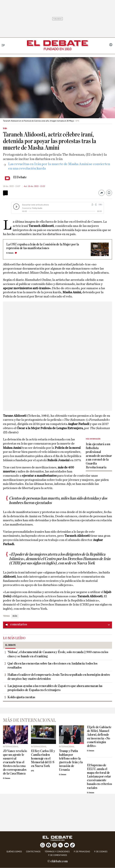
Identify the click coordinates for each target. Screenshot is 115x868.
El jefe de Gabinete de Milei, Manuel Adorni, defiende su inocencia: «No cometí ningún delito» (99, 737)
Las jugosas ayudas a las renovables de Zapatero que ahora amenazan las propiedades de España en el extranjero (55, 688)
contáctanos (33, 852)
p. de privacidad (82, 852)
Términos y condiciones (57, 852)
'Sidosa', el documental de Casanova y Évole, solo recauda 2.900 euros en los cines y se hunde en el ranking (58, 654)
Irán (15, 616)
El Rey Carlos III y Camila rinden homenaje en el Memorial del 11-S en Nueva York (43, 759)
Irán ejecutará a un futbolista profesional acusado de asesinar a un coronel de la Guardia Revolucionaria (99, 456)
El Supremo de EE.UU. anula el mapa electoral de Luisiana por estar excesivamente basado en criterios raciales (100, 777)
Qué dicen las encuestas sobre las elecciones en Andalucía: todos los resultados (52, 665)
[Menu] (3, 45)
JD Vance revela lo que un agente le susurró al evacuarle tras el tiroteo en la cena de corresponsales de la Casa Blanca (15, 762)
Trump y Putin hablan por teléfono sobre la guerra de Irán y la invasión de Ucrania (71, 760)
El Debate (20, 177)
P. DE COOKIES (101, 852)
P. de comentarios (58, 855)
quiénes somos (14, 852)
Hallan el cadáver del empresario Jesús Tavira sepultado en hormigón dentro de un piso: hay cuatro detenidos (59, 677)
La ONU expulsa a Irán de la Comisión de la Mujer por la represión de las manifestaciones (43, 246)
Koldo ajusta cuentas (21, 697)
